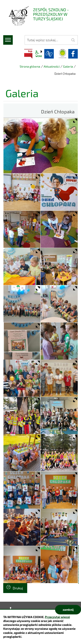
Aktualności (52, 66)
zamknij (68, 610)
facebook (73, 54)
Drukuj (18, 588)
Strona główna (30, 66)
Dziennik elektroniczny (63, 54)
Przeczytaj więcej (57, 617)
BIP (28, 54)
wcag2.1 (39, 54)
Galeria (68, 66)
